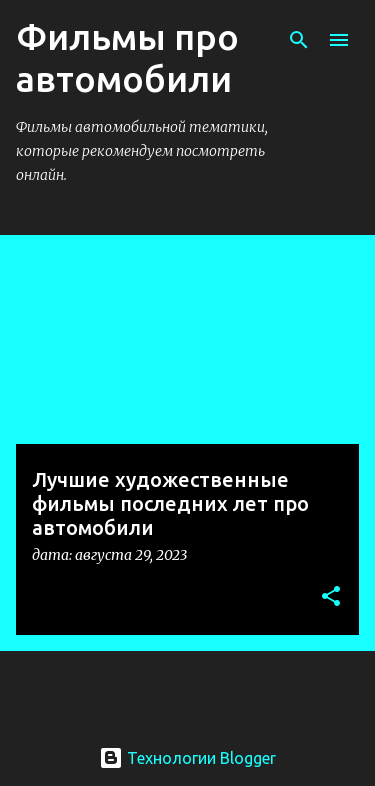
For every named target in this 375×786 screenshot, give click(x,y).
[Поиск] (299, 40)
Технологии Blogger (187, 758)
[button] (331, 597)
